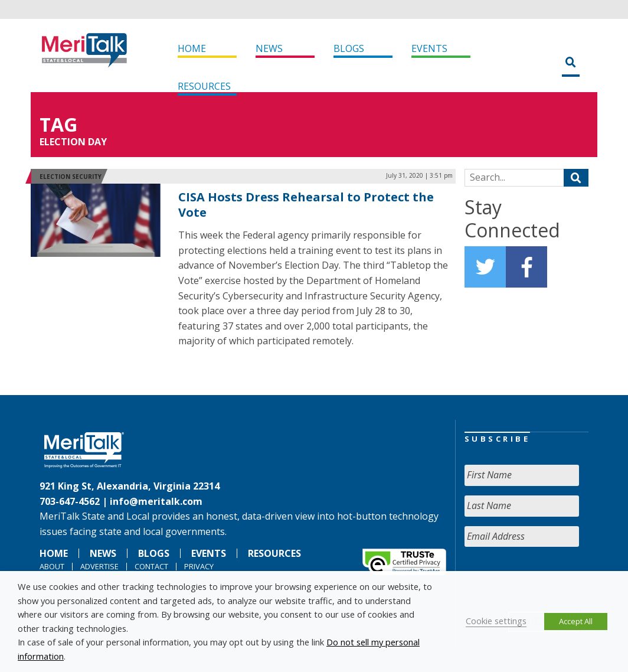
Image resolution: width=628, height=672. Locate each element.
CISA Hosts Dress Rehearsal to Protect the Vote (306, 205)
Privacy (199, 566)
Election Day (73, 142)
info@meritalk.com (156, 501)
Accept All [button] (576, 621)
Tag (58, 124)
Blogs (349, 48)
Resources (204, 86)
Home (192, 48)
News (269, 48)
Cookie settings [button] (496, 621)
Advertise (99, 566)
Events (429, 48)
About (52, 566)
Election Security (71, 177)
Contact (151, 566)
